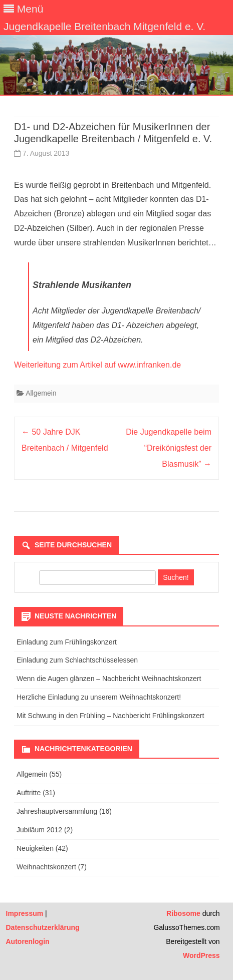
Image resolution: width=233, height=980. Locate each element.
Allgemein (41, 393)
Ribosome (183, 913)
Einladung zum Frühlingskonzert (67, 642)
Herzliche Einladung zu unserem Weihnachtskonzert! (99, 697)
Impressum (25, 913)
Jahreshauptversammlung (57, 811)
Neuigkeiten (35, 848)
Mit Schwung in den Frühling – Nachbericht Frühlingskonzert (110, 716)
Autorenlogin (28, 941)
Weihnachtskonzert (46, 867)
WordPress (201, 955)
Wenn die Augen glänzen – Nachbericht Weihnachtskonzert (109, 679)
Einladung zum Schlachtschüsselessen (77, 660)
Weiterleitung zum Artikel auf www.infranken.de (97, 365)
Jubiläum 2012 (39, 830)
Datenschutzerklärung (43, 927)
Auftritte (29, 793)
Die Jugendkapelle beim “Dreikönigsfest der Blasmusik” (169, 448)
